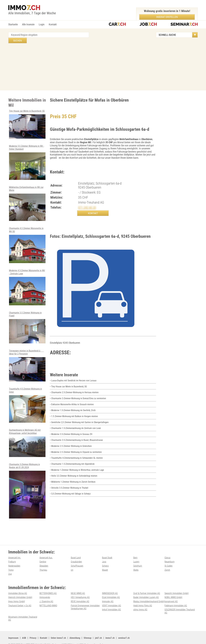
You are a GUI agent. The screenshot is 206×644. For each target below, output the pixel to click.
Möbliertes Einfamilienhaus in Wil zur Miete (27, 201)
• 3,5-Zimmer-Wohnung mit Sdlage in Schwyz (73, 491)
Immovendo (45, 594)
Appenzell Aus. (47, 555)
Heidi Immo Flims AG (113, 607)
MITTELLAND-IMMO (18, 607)
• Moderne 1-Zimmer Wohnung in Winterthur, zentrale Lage (79, 467)
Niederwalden (15, 563)
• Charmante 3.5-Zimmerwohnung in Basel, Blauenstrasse (79, 437)
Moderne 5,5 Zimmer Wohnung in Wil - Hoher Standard (27, 160)
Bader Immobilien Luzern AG (148, 594)
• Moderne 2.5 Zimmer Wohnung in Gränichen (73, 443)
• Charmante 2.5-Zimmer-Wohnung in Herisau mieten (77, 390)
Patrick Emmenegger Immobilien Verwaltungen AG (54, 608)
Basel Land (76, 555)
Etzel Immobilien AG (112, 594)
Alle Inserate (28, 24)
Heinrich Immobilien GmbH (22, 594)
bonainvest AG (172, 598)
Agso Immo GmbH (18, 598)
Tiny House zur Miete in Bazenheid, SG (27, 120)
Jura (104, 559)
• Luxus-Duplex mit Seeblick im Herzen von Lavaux (75, 378)
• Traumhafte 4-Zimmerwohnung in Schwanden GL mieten (79, 455)
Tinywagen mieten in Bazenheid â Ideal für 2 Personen (27, 363)
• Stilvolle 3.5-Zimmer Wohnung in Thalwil (71, 485)
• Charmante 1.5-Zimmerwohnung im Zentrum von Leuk (78, 425)
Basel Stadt (108, 555)
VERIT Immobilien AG (82, 607)
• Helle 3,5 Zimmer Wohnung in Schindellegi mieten (76, 473)
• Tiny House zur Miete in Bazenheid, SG (70, 384)
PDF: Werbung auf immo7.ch (95, 638)
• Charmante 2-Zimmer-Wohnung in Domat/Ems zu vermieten (81, 396)
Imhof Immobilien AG (175, 607)
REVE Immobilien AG (81, 598)
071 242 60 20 (88, 202)
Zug (10, 571)
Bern (136, 555)
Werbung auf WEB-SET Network (66, 638)
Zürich (168, 567)
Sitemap (95, 632)
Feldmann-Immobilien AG (146, 607)
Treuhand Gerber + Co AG (177, 603)
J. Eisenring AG (47, 598)
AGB (26, 632)
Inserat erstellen (167, 17)
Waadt (105, 567)
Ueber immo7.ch (63, 632)
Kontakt (53, 24)
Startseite (13, 24)
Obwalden (44, 563)
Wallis (136, 567)
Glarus (168, 555)
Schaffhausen (78, 563)
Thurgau (44, 567)
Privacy (35, 632)
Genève (43, 559)
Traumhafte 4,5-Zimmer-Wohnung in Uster (27, 402)
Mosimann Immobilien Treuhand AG (145, 612)
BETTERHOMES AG (49, 590)
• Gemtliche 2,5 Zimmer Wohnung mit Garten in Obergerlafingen (82, 419)
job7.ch (106, 632)
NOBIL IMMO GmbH (174, 594)
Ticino (11, 567)
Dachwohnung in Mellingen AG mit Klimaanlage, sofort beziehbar (27, 440)
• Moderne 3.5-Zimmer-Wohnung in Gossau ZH (73, 431)
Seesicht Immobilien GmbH (178, 590)
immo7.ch (119, 632)
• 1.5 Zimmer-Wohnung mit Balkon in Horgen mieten (76, 413)
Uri (72, 567)
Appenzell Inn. (15, 555)
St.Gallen (169, 563)
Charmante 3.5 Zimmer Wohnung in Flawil (27, 325)
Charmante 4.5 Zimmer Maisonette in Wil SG (27, 242)
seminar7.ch (134, 632)
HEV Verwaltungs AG (81, 594)
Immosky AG (108, 598)
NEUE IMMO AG (79, 590)
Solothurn (138, 563)
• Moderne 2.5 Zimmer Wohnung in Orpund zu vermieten (78, 449)
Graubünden (77, 559)
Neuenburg (170, 559)
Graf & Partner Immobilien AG (148, 590)
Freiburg (12, 559)
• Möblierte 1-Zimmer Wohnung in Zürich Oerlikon (75, 479)
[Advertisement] (103, 60)
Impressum (14, 632)
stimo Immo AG (79, 611)
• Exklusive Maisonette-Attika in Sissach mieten (74, 402)
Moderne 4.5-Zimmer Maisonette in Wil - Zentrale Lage (27, 284)
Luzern (137, 559)
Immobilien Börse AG (19, 590)
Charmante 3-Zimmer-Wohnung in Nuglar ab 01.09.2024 (27, 488)
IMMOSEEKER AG (111, 590)
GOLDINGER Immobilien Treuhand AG (114, 612)
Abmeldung (81, 632)
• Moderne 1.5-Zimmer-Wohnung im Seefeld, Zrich (75, 407)
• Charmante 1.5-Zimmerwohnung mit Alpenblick (74, 461)
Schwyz (106, 563)
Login (42, 24)
